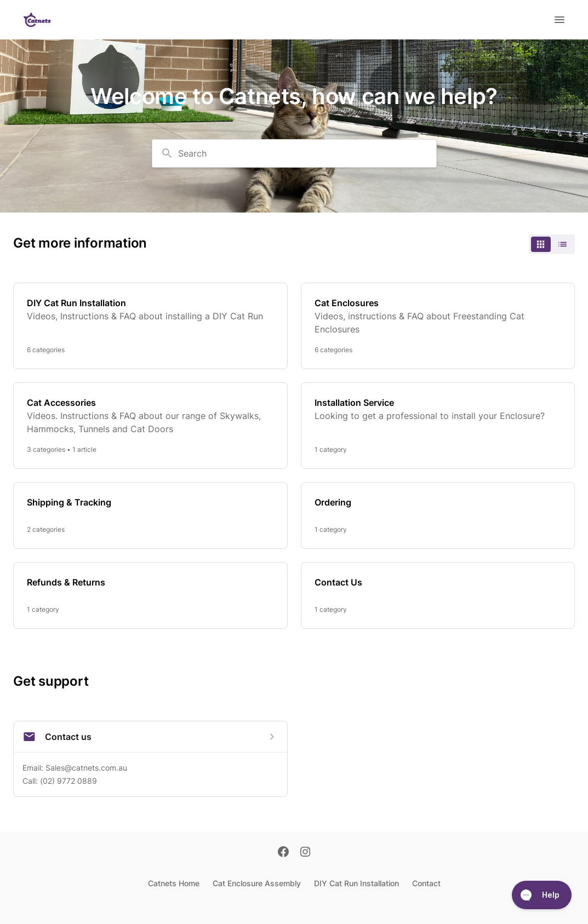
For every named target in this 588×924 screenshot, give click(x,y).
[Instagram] (305, 853)
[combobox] (294, 153)
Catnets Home (174, 883)
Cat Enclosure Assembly (257, 883)
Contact (426, 883)
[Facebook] (283, 853)
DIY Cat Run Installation (356, 883)
